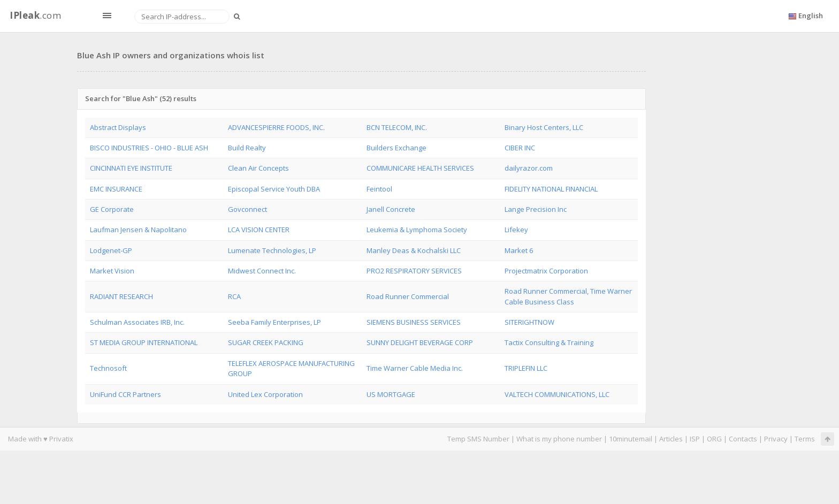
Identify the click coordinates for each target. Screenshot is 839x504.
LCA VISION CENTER (259, 230)
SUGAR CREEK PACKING (266, 342)
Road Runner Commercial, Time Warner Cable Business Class (568, 296)
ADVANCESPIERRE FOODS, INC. (276, 127)
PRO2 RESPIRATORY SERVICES (414, 271)
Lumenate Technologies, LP (272, 250)
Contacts (743, 439)
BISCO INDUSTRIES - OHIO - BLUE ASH (149, 148)
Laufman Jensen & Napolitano (138, 230)
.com (35, 15)
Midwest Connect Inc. (262, 271)
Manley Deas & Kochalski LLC (414, 250)
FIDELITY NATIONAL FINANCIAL (551, 189)
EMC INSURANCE (116, 189)
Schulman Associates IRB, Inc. (137, 322)
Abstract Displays (118, 127)
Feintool (379, 189)
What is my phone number (559, 439)
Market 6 (519, 250)
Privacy (776, 439)
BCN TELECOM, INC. (397, 127)
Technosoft (108, 368)
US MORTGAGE (391, 394)
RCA (234, 296)
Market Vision (112, 271)
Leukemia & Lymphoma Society (417, 230)
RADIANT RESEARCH (121, 296)
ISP (696, 439)
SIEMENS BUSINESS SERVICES (414, 322)
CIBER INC (520, 148)
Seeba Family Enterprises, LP (274, 322)
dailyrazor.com (529, 168)
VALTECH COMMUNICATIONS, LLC (557, 394)
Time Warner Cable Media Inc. (415, 368)
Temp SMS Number (478, 439)
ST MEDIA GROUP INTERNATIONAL (144, 342)
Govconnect (247, 209)
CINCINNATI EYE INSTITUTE (131, 168)
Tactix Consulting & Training (549, 342)
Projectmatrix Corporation (546, 271)
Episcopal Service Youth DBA (274, 189)
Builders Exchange (396, 148)
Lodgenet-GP (111, 250)
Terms (805, 439)
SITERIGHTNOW (529, 322)
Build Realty (247, 148)
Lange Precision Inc (536, 209)
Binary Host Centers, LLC (544, 127)
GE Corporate (112, 209)
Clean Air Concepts (258, 168)
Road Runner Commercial (408, 296)
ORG (714, 439)
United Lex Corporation (265, 394)
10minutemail (631, 439)
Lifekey (516, 230)
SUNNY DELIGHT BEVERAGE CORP (420, 342)
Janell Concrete (391, 209)
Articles (671, 439)
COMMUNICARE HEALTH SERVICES (420, 168)
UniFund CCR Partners (125, 394)
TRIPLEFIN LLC (526, 368)
